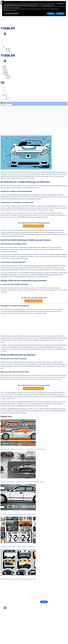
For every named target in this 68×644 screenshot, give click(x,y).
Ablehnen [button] (51, 13)
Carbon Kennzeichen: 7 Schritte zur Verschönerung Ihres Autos (23, 449)
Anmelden (44, 602)
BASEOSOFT (10, 642)
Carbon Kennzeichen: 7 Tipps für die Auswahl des (18, 546)
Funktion (5, 43)
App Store (4, 617)
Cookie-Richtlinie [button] (46, 5)
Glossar (5, 624)
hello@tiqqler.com (7, 613)
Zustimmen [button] (60, 13)
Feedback (6, 45)
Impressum (6, 626)
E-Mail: (24, 598)
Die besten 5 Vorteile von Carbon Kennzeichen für (18, 514)
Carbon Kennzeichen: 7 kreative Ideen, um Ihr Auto (18, 579)
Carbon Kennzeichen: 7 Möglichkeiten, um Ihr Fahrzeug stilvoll (22, 482)
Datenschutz (6, 628)
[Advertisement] (34, 325)
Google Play (14, 617)
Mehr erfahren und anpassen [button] (12, 13)
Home (5, 39)
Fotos (5, 41)
